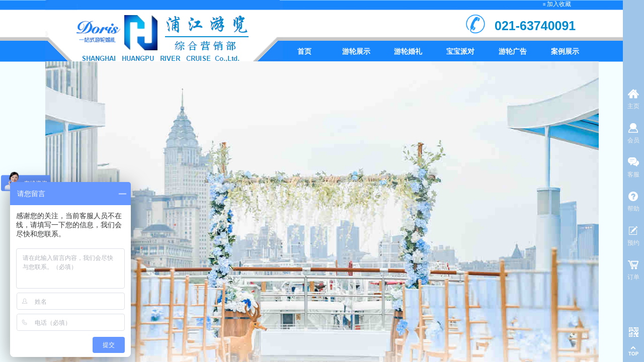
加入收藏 (559, 4)
